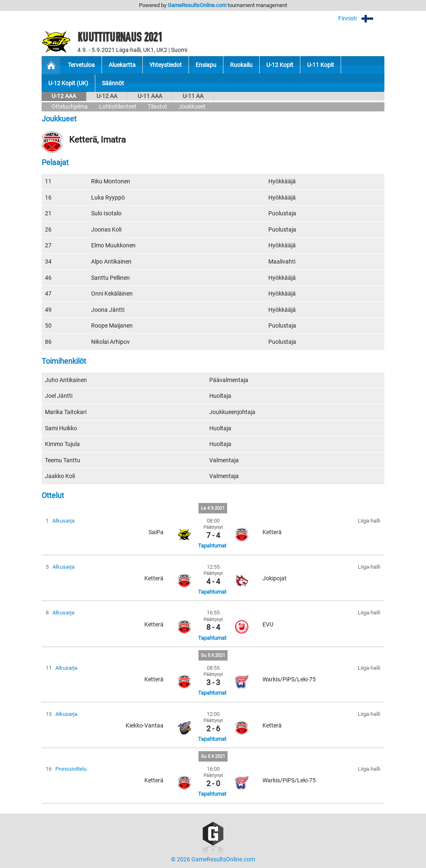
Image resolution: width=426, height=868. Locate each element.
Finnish (361, 18)
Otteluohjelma (70, 107)
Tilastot (157, 107)
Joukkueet (192, 107)
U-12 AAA (64, 96)
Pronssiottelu (71, 769)
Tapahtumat (212, 546)
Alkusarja (63, 521)
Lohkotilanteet (118, 107)
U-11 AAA (150, 96)
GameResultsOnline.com (197, 5)
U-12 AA (107, 96)
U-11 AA (193, 96)
